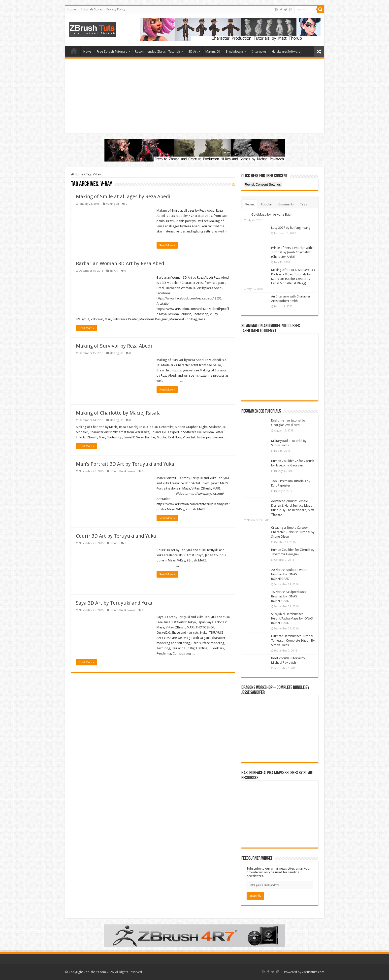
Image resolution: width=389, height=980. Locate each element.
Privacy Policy (116, 9)
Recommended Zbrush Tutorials (158, 51)
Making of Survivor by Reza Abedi (114, 346)
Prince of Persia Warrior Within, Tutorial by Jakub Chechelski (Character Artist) (293, 252)
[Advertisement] (195, 96)
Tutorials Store (91, 9)
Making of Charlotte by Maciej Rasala (118, 413)
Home (72, 9)
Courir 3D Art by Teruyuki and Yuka (116, 541)
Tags (303, 204)
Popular (267, 204)
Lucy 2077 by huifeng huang (291, 228)
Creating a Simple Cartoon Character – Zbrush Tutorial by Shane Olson (293, 532)
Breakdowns (235, 51)
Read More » (167, 245)
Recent (250, 204)
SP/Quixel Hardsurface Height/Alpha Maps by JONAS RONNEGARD (292, 618)
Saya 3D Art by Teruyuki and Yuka (114, 608)
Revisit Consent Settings (263, 184)
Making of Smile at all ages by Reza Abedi (123, 196)
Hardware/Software (286, 51)
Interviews (259, 51)
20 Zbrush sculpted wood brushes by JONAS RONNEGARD (289, 574)
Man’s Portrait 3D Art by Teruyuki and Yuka (125, 469)
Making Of (213, 51)
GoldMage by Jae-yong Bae (271, 214)
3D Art (193, 51)
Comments (286, 204)
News (87, 51)
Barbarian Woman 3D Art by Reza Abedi (121, 263)
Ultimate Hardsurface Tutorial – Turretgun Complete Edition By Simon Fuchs (293, 640)
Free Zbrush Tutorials (112, 51)
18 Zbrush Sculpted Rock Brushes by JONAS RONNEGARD (289, 596)
